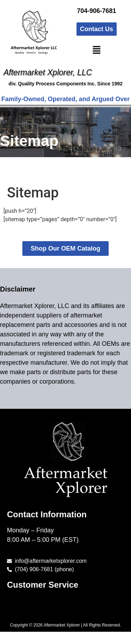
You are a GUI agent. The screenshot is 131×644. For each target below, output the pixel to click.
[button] (96, 50)
